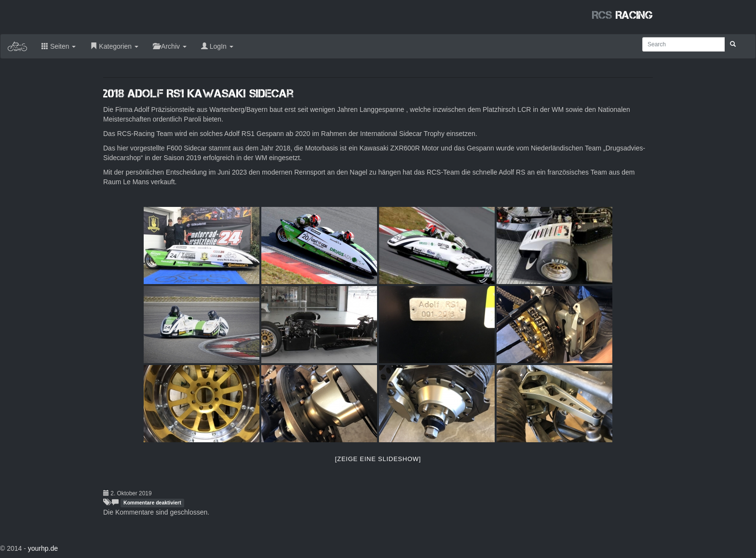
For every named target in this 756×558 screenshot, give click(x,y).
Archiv (170, 46)
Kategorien (114, 46)
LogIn (217, 46)
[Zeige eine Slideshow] (378, 459)
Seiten (59, 46)
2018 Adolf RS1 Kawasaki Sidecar (198, 93)
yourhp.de (43, 548)
